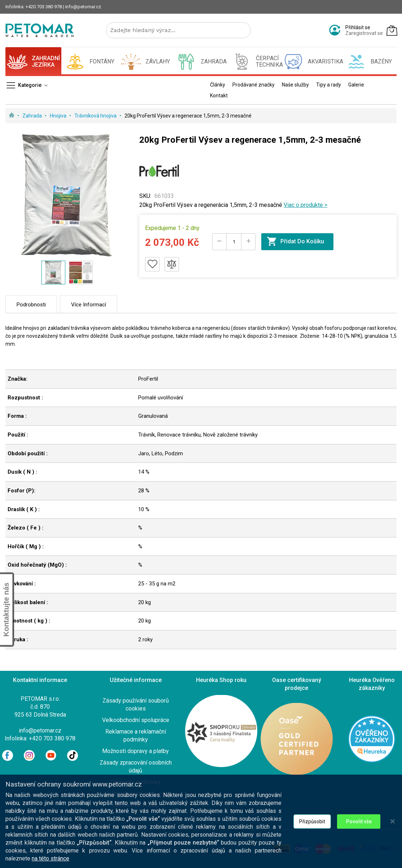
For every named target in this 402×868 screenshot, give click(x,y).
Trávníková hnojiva (96, 116)
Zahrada (33, 116)
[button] (81, 273)
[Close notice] (393, 834)
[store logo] (40, 30)
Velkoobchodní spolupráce (136, 720)
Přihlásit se (358, 27)
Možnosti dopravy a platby (136, 751)
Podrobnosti (31, 305)
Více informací (89, 305)
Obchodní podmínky (136, 782)
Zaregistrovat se (364, 33)
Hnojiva (59, 116)
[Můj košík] (392, 30)
